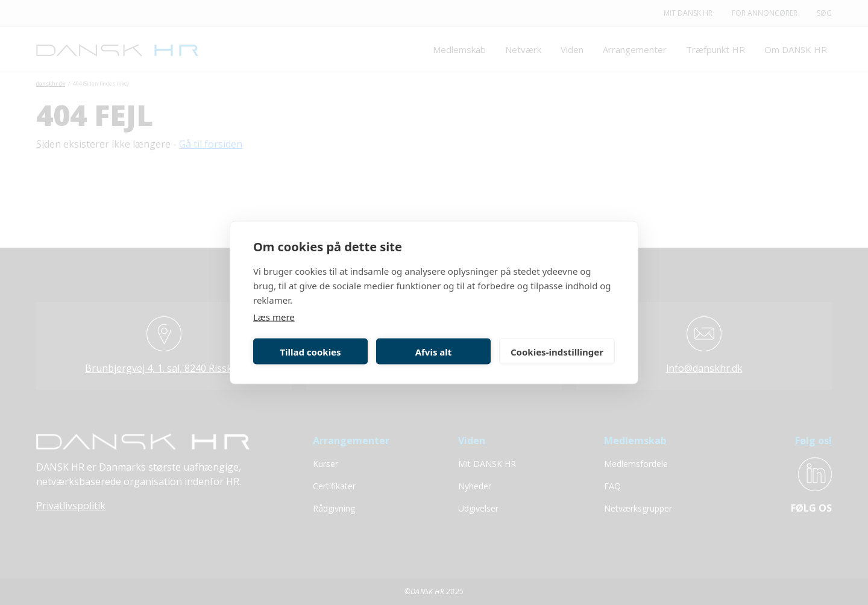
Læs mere (274, 317)
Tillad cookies (310, 351)
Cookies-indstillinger (557, 351)
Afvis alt (434, 351)
